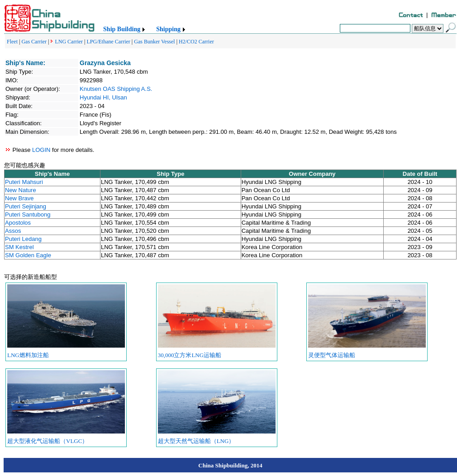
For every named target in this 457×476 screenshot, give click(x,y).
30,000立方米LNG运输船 (190, 355)
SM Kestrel (19, 247)
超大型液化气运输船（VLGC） (48, 441)
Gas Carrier (34, 42)
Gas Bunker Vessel (154, 42)
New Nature (21, 190)
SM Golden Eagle (28, 255)
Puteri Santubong (28, 214)
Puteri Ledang (23, 239)
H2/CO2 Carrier (196, 42)
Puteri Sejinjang (26, 206)
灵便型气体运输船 (332, 355)
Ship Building (122, 29)
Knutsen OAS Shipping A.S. (116, 89)
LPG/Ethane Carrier (109, 42)
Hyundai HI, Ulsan (103, 97)
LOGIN (41, 150)
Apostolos (18, 223)
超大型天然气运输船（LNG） (196, 441)
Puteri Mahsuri (24, 182)
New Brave (19, 198)
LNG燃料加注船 (28, 355)
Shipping (168, 29)
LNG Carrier (69, 42)
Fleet (12, 42)
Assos (13, 231)
